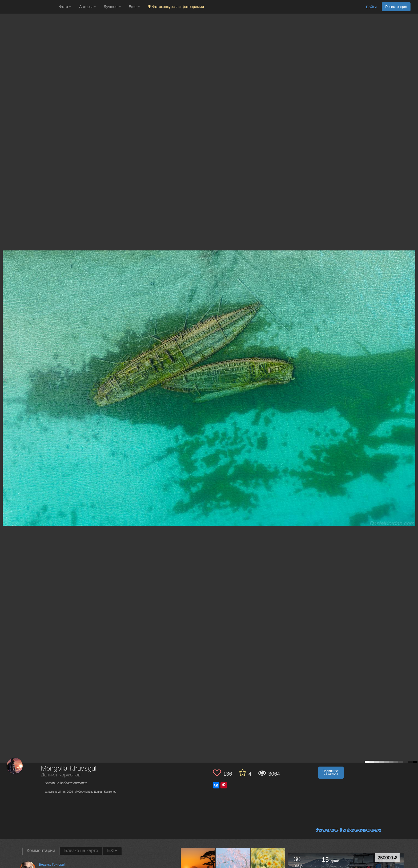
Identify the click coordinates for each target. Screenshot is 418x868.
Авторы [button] (87, 7)
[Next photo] (413, 379)
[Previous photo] (5, 379)
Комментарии (41, 851)
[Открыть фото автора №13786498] (198, 865)
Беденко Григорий (52, 865)
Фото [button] (65, 7)
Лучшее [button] (112, 7)
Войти (371, 7)
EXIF (112, 851)
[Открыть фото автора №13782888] (233, 865)
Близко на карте (81, 851)
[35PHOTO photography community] (29, 7)
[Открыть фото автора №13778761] (268, 865)
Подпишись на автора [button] (331, 773)
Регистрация (396, 7)
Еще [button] (134, 7)
